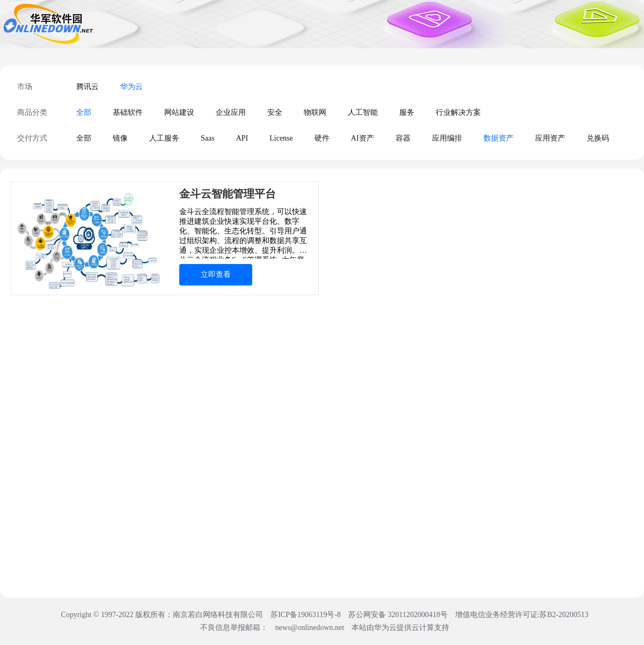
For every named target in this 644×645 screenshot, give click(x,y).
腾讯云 (87, 87)
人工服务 (164, 138)
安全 (275, 112)
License (281, 138)
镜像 (120, 138)
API (242, 138)
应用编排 (447, 138)
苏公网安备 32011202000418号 (399, 615)
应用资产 (550, 138)
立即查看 (216, 274)
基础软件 (128, 112)
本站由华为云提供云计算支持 (400, 628)
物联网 (315, 112)
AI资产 (363, 138)
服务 (407, 112)
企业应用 (231, 112)
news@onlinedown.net (310, 628)
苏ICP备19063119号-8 (306, 615)
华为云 (131, 87)
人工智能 (363, 112)
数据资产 (499, 138)
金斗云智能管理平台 (228, 194)
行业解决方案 (458, 112)
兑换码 (598, 138)
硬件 (322, 138)
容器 (403, 138)
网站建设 (179, 112)
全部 (84, 112)
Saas (208, 138)
